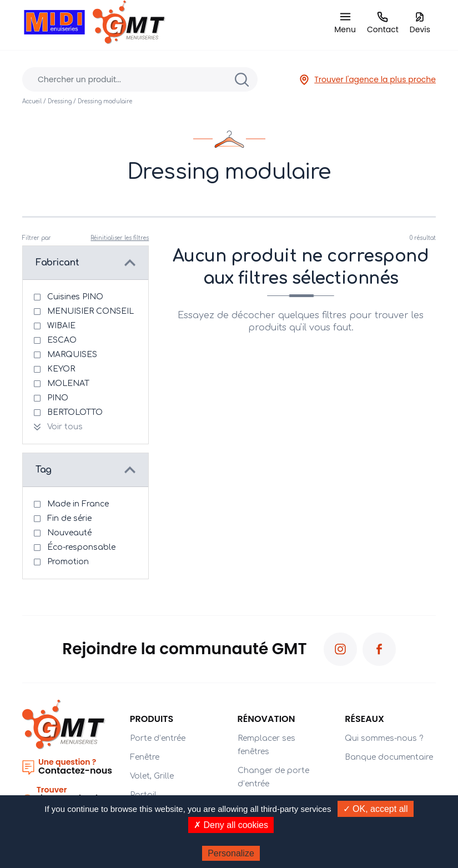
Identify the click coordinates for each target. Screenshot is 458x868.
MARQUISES (72, 355)
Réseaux (364, 719)
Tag (44, 470)
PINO (58, 398)
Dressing (60, 101)
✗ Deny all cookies (231, 825)
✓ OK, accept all (376, 809)
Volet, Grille (152, 776)
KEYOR (61, 369)
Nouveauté (69, 533)
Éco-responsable (81, 547)
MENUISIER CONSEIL (90, 311)
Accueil (32, 101)
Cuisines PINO (75, 297)
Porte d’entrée (158, 738)
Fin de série (69, 518)
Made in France (78, 504)
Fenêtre (145, 757)
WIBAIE (61, 326)
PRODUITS (152, 719)
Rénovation (266, 719)
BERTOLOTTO (75, 412)
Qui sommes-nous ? (384, 738)
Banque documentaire (389, 757)
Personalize (231, 853)
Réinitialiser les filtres (120, 238)
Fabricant (57, 263)
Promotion (68, 562)
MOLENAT (68, 383)
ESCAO (62, 340)
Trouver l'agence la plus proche (367, 80)
